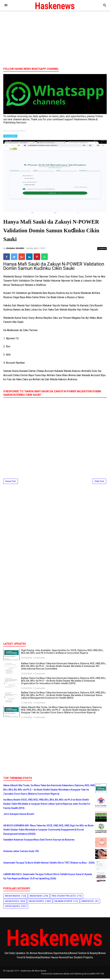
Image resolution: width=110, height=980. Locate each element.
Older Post (99, 483)
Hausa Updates (10, 136)
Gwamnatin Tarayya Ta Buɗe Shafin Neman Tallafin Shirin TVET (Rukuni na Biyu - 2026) (49, 864)
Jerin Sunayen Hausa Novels (19, 815)
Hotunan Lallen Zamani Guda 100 (21, 853)
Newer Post (11, 483)
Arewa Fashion (12, 897)
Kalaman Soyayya (63, 903)
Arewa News (36, 897)
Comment (102, 250)
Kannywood (88, 903)
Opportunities (12, 908)
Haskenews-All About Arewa (33, 972)
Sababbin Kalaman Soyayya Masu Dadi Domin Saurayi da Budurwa (39, 841)
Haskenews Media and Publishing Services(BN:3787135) (78, 975)
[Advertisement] (55, 39)
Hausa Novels (12, 903)
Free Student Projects (64, 897)
